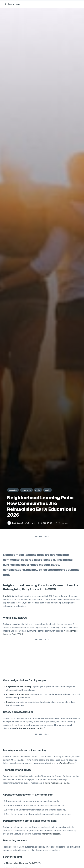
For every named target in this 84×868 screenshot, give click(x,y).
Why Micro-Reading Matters (62, 763)
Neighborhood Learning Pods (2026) (23, 863)
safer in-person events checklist (29, 728)
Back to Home (12, 4)
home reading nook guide (57, 783)
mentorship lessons (51, 834)
